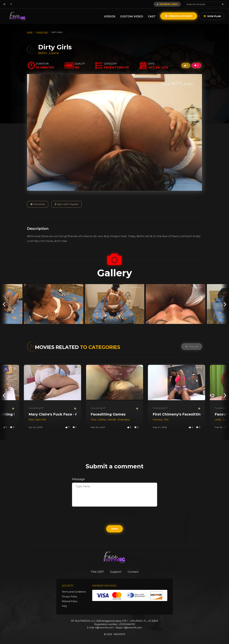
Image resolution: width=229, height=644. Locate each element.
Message (78, 479)
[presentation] (4, 304)
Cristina (102, 420)
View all (192, 347)
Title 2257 (97, 572)
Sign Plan (212, 16)
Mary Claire (35, 420)
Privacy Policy (70, 597)
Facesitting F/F (36, 408)
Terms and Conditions (74, 592)
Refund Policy (70, 601)
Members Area (167, 4)
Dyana (54, 53)
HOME (30, 32)
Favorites (38, 204)
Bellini (43, 53)
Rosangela (124, 420)
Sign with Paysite (66, 204)
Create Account (179, 16)
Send (114, 529)
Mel (44, 420)
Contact (133, 572)
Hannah (112, 420)
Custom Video (132, 16)
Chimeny (158, 420)
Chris (94, 420)
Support (116, 572)
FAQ (64, 606)
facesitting (42, 32)
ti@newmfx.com (104, 628)
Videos (110, 16)
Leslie (218, 420)
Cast (152, 16)
